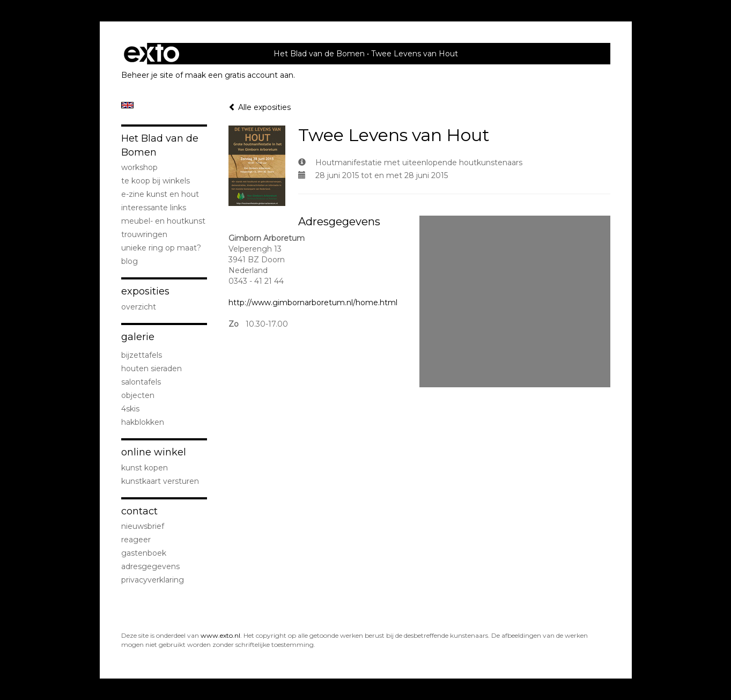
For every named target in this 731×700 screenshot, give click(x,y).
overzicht (139, 307)
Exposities (145, 291)
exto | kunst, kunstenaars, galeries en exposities (152, 54)
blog (130, 261)
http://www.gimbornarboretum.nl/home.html (313, 303)
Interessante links (154, 208)
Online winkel (154, 452)
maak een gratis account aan (239, 75)
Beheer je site (147, 75)
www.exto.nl (220, 635)
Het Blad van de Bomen (319, 54)
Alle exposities (260, 107)
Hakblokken (143, 422)
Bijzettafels (142, 355)
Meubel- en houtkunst (163, 221)
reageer (136, 540)
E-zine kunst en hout (160, 194)
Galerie (138, 337)
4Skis (130, 409)
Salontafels (141, 382)
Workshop (139, 167)
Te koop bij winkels (156, 181)
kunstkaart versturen (160, 481)
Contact (139, 511)
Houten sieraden (152, 369)
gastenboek (144, 553)
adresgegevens (150, 566)
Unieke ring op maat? (161, 248)
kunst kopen (145, 468)
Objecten (138, 395)
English (127, 105)
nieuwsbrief (143, 526)
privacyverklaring (153, 580)
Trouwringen (144, 234)
